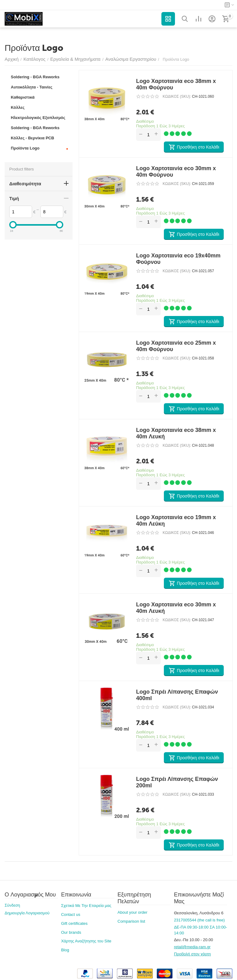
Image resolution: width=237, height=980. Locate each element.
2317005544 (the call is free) (200, 920)
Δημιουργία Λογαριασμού (27, 913)
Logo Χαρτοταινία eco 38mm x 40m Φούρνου (176, 84)
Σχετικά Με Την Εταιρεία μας (86, 906)
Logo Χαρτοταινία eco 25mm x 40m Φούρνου (176, 346)
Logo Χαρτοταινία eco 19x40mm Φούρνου (178, 259)
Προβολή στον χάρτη (193, 954)
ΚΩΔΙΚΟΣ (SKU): (177, 96)
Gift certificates (74, 923)
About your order (133, 912)
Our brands (71, 932)
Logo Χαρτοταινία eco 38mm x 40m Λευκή (176, 433)
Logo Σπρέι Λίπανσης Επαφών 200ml (177, 782)
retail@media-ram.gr (192, 947)
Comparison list (131, 921)
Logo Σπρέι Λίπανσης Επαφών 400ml (177, 695)
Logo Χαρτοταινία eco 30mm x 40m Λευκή (176, 608)
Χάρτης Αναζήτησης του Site (86, 941)
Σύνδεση (12, 905)
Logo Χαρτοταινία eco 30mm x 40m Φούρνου (176, 172)
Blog (65, 950)
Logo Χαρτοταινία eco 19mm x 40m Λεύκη (176, 521)
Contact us (71, 914)
